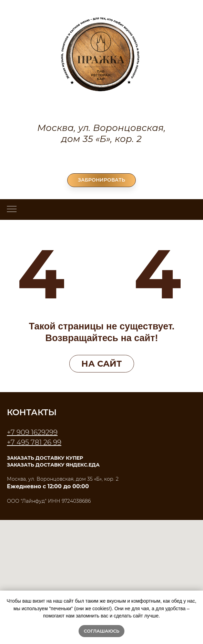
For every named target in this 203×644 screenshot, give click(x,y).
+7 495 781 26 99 (102, 158)
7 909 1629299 (34, 432)
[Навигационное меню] (12, 209)
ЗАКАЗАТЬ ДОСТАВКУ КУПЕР (45, 458)
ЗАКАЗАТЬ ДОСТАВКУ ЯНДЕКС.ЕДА (53, 465)
